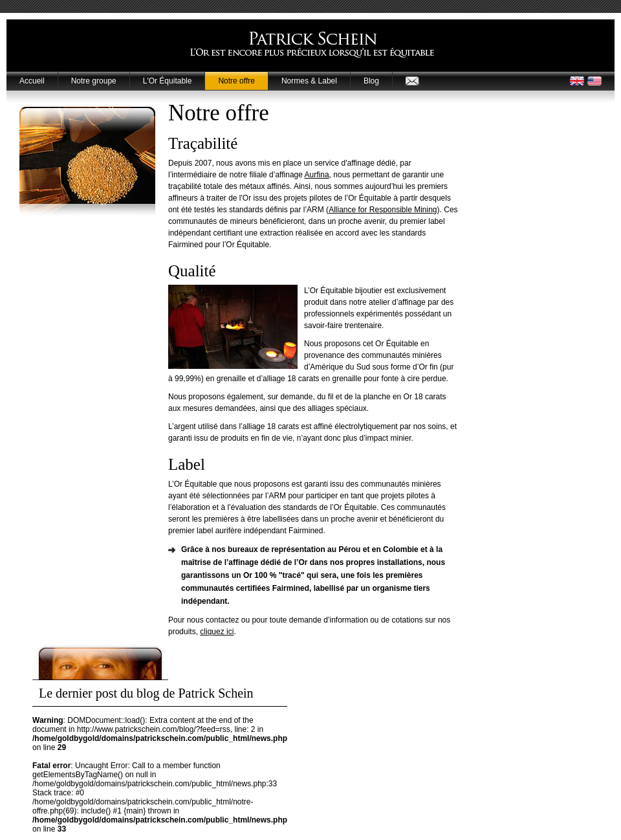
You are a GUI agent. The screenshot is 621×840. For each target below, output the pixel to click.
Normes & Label (309, 81)
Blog (371, 81)
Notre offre (236, 81)
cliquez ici (217, 632)
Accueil (32, 81)
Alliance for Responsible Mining (383, 210)
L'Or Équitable (168, 81)
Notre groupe (94, 81)
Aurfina (317, 175)
